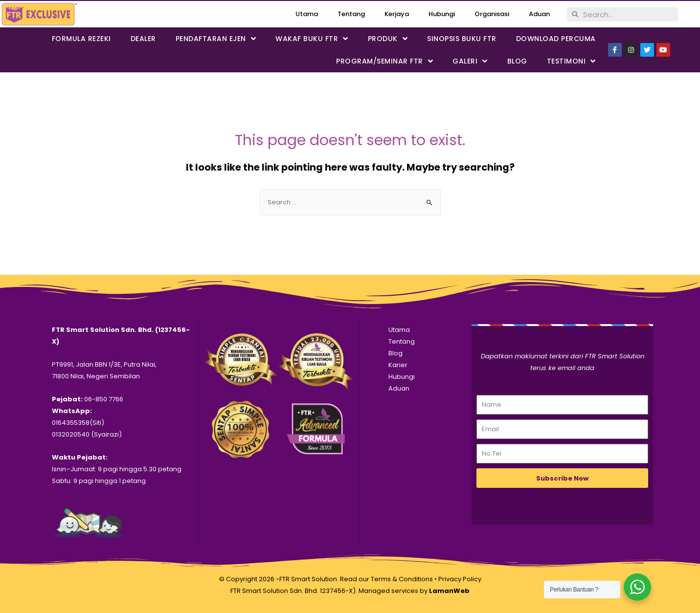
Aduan (539, 14)
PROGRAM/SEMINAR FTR (384, 61)
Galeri (470, 61)
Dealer (143, 39)
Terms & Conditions (402, 579)
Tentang (351, 14)
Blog (517, 61)
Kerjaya (397, 14)
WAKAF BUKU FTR (312, 39)
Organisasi (492, 14)
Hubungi (442, 14)
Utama (307, 14)
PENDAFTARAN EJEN (216, 39)
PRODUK (388, 39)
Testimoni (571, 61)
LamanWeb (449, 591)
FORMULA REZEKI (81, 39)
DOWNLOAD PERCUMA (556, 39)
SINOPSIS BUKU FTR (462, 39)
